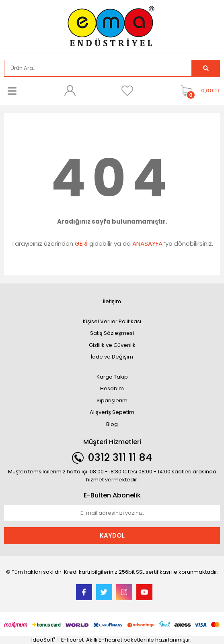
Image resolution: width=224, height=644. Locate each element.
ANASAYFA (147, 244)
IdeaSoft (43, 640)
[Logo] (112, 26)
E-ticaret (72, 640)
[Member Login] (70, 91)
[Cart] (198, 91)
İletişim (112, 301)
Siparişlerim (112, 400)
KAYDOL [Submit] (112, 535)
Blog (112, 424)
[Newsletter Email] (112, 513)
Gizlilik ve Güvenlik (112, 345)
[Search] (98, 68)
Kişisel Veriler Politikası (112, 321)
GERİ (81, 244)
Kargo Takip (112, 377)
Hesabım (112, 388)
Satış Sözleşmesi (112, 333)
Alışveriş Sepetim (112, 412)
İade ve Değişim (112, 357)
